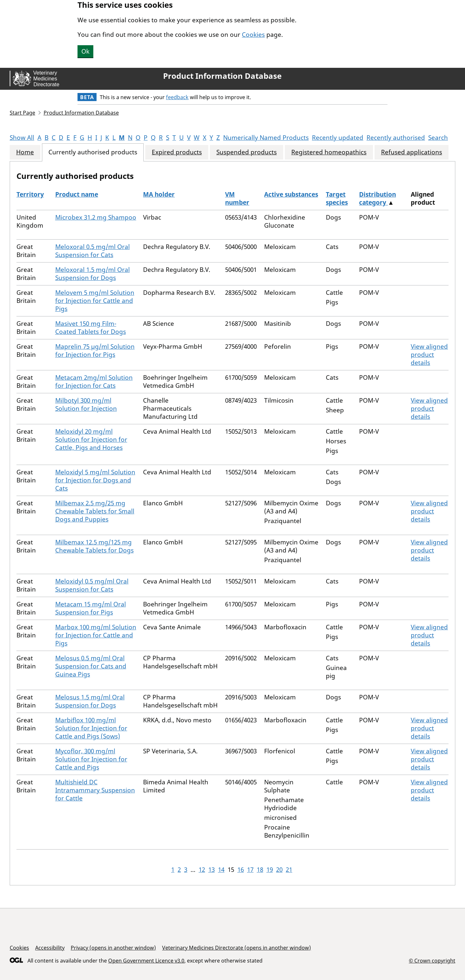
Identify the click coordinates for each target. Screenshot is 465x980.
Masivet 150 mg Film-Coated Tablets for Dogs (91, 328)
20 (279, 870)
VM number (237, 198)
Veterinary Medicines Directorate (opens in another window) (237, 948)
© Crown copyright (432, 960)
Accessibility (50, 948)
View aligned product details (429, 355)
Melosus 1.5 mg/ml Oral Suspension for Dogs (90, 701)
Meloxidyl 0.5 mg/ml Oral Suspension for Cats (92, 585)
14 (221, 870)
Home (25, 152)
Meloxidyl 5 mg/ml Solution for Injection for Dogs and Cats (95, 480)
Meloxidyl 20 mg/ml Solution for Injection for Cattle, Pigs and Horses (91, 439)
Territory (30, 194)
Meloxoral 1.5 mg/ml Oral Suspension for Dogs (93, 274)
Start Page (22, 113)
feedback (177, 97)
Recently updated (338, 138)
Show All (22, 138)
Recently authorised (396, 138)
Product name (77, 194)
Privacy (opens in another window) (113, 948)
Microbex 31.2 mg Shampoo (96, 217)
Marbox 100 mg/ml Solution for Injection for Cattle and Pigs (96, 635)
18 (260, 870)
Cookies (253, 35)
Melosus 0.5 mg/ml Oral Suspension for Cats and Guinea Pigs (91, 666)
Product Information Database (222, 76)
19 (270, 870)
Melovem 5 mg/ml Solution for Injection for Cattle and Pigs (95, 301)
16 (241, 870)
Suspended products (247, 152)
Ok (85, 51)
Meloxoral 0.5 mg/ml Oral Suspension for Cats (93, 251)
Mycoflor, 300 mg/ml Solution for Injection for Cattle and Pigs (91, 759)
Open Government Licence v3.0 (146, 961)
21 (289, 870)
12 (202, 870)
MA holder (159, 194)
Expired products (177, 152)
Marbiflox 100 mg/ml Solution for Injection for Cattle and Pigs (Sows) (91, 728)
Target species (337, 198)
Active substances (291, 194)
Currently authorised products (93, 152)
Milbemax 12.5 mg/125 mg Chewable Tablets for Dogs (94, 546)
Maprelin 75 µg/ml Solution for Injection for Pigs (95, 351)
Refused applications (412, 152)
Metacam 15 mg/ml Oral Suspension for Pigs (91, 608)
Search (438, 138)
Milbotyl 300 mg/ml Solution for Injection (86, 404)
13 (212, 870)
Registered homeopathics (329, 152)
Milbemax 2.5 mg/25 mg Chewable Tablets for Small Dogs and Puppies (95, 511)
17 (250, 870)
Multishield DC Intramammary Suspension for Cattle (95, 790)
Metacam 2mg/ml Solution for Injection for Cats (94, 382)
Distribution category (377, 198)
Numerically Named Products (266, 138)
